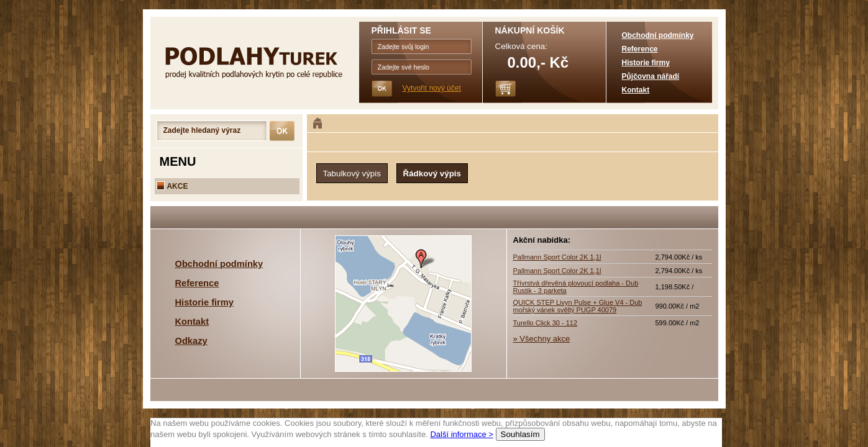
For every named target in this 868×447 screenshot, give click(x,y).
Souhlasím (520, 434)
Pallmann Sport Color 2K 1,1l (557, 257)
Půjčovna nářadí (651, 76)
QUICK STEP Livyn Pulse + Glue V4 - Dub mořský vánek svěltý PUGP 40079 (578, 306)
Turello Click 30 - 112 (546, 323)
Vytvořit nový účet (432, 88)
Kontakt (636, 90)
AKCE (172, 186)
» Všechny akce (542, 339)
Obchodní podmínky (658, 35)
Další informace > (462, 434)
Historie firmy (646, 63)
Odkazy (191, 341)
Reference (640, 49)
